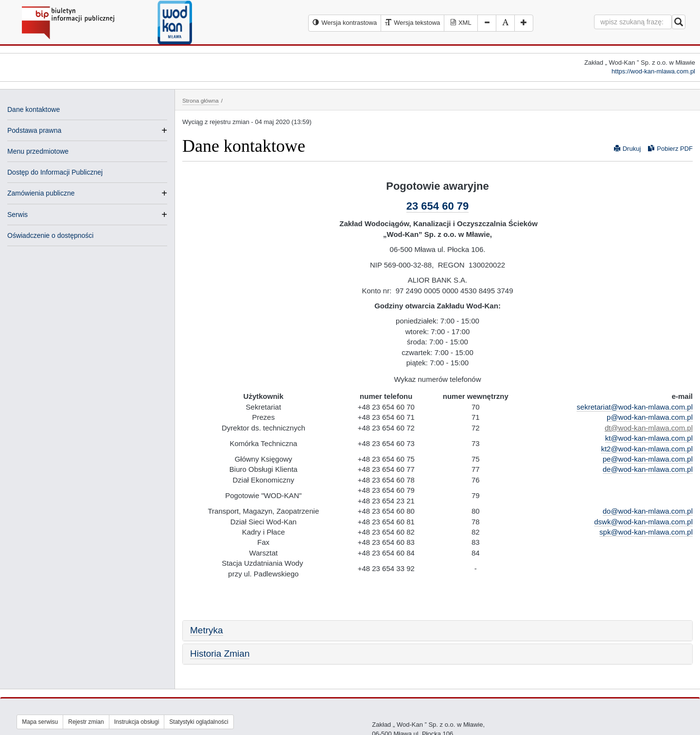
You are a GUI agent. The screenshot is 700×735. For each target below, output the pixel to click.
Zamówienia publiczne (41, 193)
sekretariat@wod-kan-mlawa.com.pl (635, 407)
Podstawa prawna (34, 130)
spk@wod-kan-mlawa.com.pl (646, 532)
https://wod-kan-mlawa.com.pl (653, 71)
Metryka (207, 630)
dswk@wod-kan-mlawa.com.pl (643, 522)
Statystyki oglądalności (199, 722)
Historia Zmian (220, 654)
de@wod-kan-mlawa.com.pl (648, 469)
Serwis (17, 215)
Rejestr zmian (86, 722)
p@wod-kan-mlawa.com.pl (650, 417)
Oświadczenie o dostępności (50, 235)
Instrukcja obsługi (137, 722)
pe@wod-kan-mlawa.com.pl (648, 459)
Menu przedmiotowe (38, 151)
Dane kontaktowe (34, 109)
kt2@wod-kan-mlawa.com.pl (647, 449)
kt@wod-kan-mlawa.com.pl (649, 438)
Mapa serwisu (40, 722)
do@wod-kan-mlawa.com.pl (648, 511)
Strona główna (201, 100)
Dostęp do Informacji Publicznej (55, 172)
